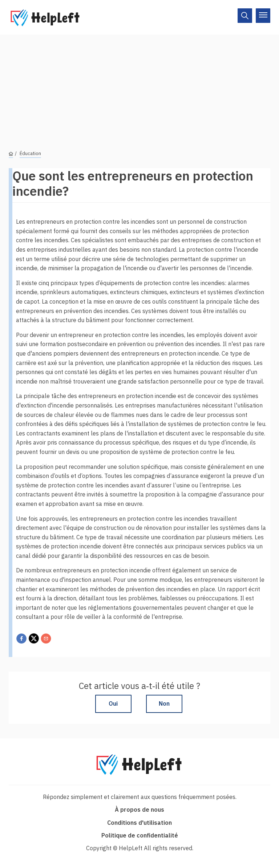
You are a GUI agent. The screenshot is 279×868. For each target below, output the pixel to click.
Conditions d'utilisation (139, 823)
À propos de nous (139, 810)
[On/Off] (245, 16)
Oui (113, 703)
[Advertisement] (139, 85)
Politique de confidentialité (140, 835)
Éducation (30, 153)
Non (164, 703)
